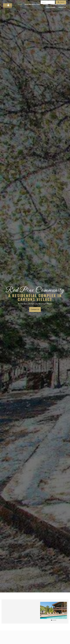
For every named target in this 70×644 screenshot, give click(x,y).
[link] (20, 4)
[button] (35, 310)
